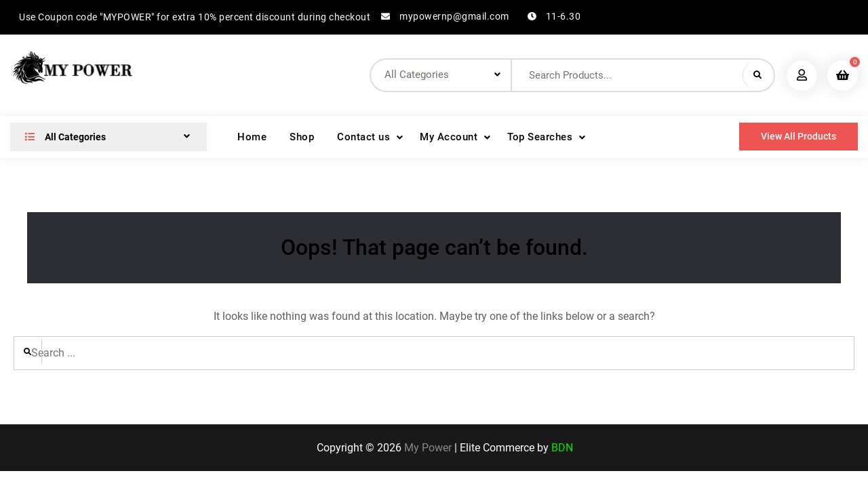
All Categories (62, 137)
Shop (302, 137)
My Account (449, 137)
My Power (428, 448)
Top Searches (540, 137)
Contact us (363, 137)
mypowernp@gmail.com (454, 16)
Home (252, 137)
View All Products (798, 136)
